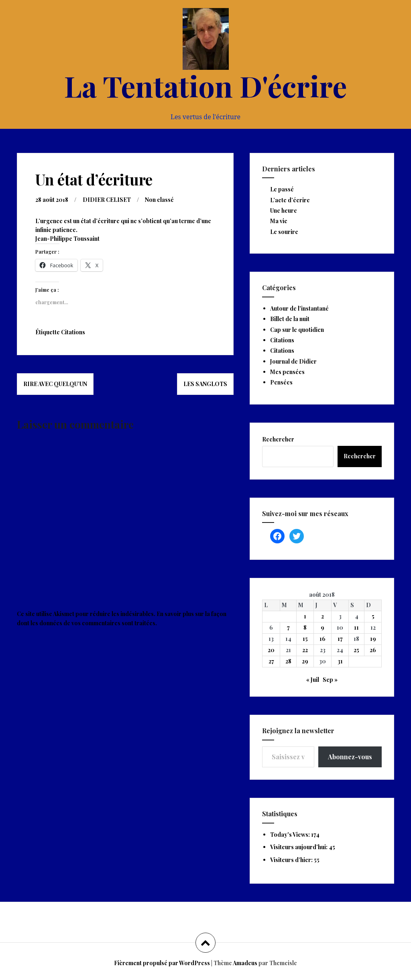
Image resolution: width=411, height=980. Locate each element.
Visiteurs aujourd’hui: (299, 847)
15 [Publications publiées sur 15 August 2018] (305, 639)
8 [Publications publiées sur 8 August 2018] (305, 627)
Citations (73, 332)
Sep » (330, 680)
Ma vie (279, 221)
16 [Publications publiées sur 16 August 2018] (322, 639)
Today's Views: (291, 835)
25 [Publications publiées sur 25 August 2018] (356, 650)
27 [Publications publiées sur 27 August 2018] (271, 661)
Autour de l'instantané (299, 308)
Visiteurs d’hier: (292, 860)
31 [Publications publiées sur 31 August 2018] (340, 661)
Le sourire (284, 232)
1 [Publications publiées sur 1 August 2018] (305, 616)
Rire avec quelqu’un (55, 384)
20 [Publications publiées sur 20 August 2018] (271, 650)
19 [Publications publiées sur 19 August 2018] (373, 639)
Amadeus (245, 963)
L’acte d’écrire (290, 200)
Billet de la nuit (290, 319)
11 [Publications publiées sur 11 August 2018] (356, 627)
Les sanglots (205, 384)
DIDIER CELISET (107, 200)
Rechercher (278, 439)
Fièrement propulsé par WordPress (162, 963)
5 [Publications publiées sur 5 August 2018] (373, 616)
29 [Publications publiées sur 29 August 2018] (305, 661)
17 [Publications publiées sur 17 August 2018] (340, 639)
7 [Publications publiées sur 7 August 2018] (288, 627)
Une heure (284, 210)
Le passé (282, 189)
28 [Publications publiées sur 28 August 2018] (288, 661)
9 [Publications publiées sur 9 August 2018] (322, 627)
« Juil (313, 680)
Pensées (281, 382)
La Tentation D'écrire (205, 85)
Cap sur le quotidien (297, 330)
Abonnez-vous (350, 757)
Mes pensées (287, 372)
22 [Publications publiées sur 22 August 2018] (305, 650)
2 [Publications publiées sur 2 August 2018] (322, 616)
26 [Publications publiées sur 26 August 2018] (373, 650)
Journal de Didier (293, 361)
